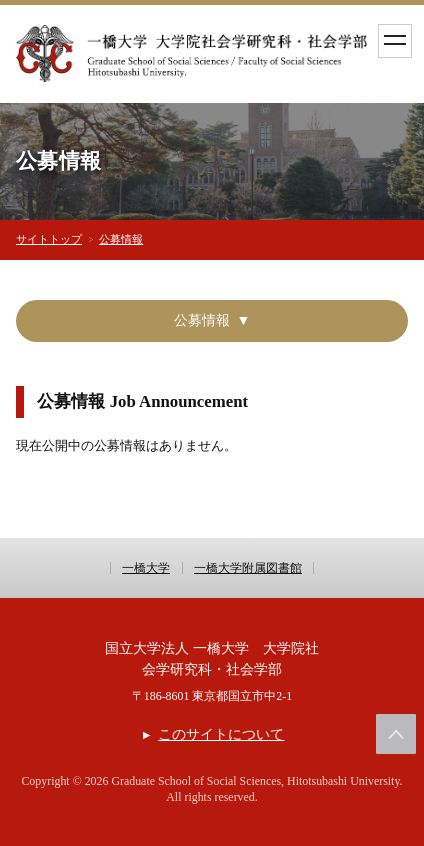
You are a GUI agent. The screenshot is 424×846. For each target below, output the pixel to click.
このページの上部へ (396, 734)
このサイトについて (221, 734)
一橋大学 (146, 568)
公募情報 (121, 239)
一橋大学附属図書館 (248, 568)
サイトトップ (49, 239)
